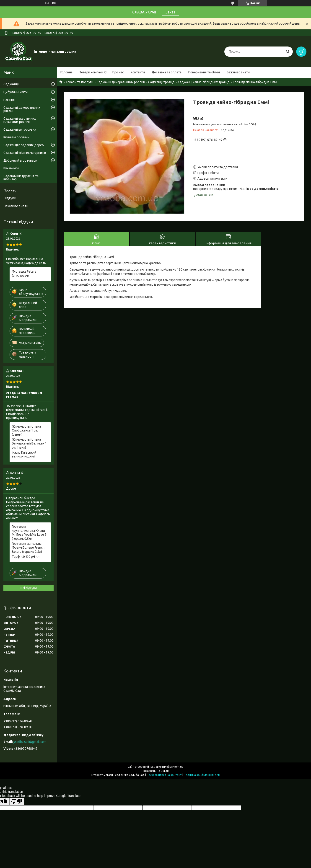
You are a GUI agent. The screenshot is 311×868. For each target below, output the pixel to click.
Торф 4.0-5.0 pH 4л (26, 557)
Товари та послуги (79, 82)
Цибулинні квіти (16, 92)
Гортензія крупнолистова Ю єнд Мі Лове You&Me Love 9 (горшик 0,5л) (29, 533)
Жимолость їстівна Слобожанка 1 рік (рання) (26, 430)
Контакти (138, 72)
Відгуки (10, 198)
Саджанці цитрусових (20, 129)
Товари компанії (91, 72)
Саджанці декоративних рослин (121, 82)
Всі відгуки (29, 588)
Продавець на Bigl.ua (155, 771)
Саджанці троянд (161, 82)
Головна (66, 72)
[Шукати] (288, 52)
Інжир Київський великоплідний (24, 455)
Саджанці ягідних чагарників (25, 153)
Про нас (118, 72)
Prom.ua (178, 767)
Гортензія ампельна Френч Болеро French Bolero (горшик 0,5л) (28, 548)
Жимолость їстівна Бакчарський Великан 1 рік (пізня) (29, 443)
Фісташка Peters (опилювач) (24, 274)
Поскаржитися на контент (164, 775)
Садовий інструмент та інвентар (21, 178)
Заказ (170, 12)
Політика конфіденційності (202, 775)
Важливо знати (238, 72)
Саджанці (11, 84)
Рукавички (11, 168)
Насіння (9, 100)
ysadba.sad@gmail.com (30, 742)
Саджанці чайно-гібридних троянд (204, 82)
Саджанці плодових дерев (24, 145)
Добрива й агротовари (20, 160)
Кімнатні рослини (16, 137)
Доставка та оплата (167, 72)
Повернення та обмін (204, 72)
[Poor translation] (17, 802)
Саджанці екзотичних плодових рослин (20, 120)
